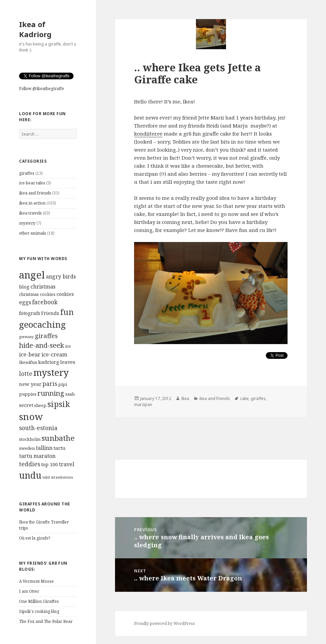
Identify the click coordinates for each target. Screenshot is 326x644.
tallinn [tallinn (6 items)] (44, 448)
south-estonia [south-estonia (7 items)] (38, 428)
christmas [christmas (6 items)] (43, 287)
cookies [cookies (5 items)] (65, 294)
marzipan (143, 405)
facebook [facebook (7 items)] (45, 302)
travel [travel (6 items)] (67, 464)
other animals (33, 233)
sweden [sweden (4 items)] (27, 448)
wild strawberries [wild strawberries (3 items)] (58, 477)
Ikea (185, 398)
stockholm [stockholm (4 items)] (30, 439)
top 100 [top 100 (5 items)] (49, 464)
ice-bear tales (32, 183)
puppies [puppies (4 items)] (28, 394)
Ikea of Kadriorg (35, 29)
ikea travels (30, 213)
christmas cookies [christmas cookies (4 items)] (37, 294)
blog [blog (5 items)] (24, 287)
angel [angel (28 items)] (32, 275)
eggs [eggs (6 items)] (25, 302)
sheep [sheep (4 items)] (40, 405)
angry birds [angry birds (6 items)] (61, 276)
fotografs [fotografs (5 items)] (30, 313)
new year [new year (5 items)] (30, 384)
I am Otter (29, 591)
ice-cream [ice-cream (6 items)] (54, 354)
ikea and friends (35, 193)
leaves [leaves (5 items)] (68, 362)
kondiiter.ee (148, 134)
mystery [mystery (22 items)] (51, 372)
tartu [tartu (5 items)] (60, 448)
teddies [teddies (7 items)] (30, 464)
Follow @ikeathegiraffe (42, 89)
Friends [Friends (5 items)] (50, 313)
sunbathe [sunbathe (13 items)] (58, 438)
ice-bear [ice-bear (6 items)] (30, 354)
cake (244, 398)
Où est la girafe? (35, 538)
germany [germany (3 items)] (26, 337)
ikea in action (32, 203)
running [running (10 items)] (51, 393)
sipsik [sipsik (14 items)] (59, 404)
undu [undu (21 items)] (30, 475)
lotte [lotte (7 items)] (26, 374)
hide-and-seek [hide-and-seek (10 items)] (42, 345)
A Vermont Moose (36, 581)
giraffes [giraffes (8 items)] (46, 336)
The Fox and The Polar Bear (46, 621)
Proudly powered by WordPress (165, 623)
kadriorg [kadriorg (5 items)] (49, 362)
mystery (27, 223)
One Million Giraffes (39, 601)
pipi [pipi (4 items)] (63, 384)
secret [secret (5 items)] (26, 405)
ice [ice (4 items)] (68, 346)
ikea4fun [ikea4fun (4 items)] (28, 362)
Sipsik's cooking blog (39, 611)
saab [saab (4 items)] (70, 394)
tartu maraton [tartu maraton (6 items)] (37, 456)
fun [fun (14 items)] (67, 312)
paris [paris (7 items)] (50, 384)
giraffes (27, 173)
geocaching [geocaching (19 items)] (42, 324)
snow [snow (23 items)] (31, 417)
